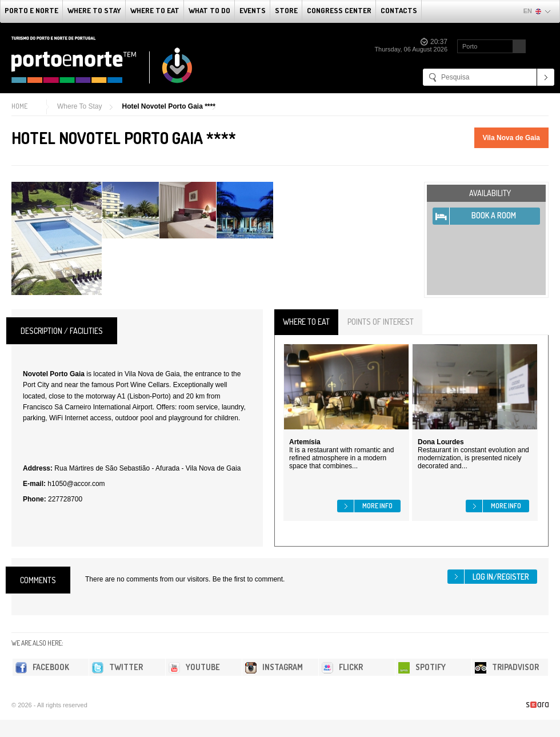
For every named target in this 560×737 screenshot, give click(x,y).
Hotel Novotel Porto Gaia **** (168, 106)
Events (253, 10)
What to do (209, 10)
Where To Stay (94, 10)
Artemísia (305, 442)
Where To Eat (155, 10)
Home (19, 106)
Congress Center (339, 10)
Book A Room (494, 215)
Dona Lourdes (441, 442)
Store (286, 10)
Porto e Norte (31, 10)
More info (377, 506)
